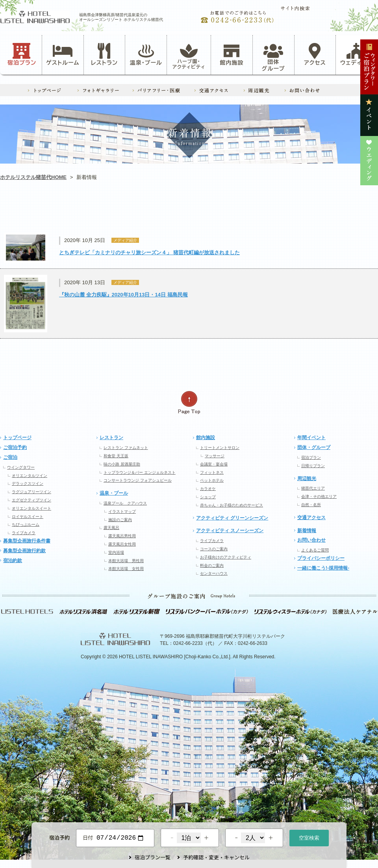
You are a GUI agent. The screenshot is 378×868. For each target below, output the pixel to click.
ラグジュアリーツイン (31, 492)
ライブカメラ (24, 533)
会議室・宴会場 (214, 464)
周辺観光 (307, 479)
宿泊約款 (13, 561)
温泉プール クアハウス (125, 503)
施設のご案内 (120, 520)
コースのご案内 (214, 549)
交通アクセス (311, 518)
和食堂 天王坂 (116, 456)
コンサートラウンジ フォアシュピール (138, 480)
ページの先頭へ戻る (189, 403)
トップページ (17, 438)
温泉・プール (146, 54)
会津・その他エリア (319, 496)
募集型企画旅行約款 (24, 551)
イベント (264, 211)
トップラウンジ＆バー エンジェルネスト (140, 472)
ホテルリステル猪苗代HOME (33, 177)
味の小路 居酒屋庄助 (122, 464)
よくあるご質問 (315, 550)
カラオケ (208, 489)
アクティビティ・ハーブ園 (113, 211)
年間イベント (311, 438)
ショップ (208, 497)
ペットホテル (212, 480)
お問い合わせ (311, 540)
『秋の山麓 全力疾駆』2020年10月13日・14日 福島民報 (123, 295)
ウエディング (340, 211)
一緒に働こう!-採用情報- (323, 568)
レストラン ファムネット (126, 448)
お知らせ (38, 211)
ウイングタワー (21, 467)
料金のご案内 (212, 565)
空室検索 (309, 837)
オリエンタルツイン (30, 476)
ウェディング (357, 54)
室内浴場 (116, 552)
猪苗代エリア (313, 488)
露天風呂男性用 (122, 536)
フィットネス (212, 472)
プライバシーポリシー (321, 558)
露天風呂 (111, 528)
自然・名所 (311, 505)
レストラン (104, 54)
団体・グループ (314, 447)
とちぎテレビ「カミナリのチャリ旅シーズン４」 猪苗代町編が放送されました (149, 252)
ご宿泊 (10, 457)
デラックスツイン (28, 483)
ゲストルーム (63, 54)
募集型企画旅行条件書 (27, 541)
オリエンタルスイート (31, 508)
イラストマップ (122, 511)
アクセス (315, 54)
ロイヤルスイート (28, 517)
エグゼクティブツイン (31, 500)
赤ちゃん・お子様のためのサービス (232, 505)
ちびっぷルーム (26, 524)
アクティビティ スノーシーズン (230, 531)
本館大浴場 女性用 (126, 569)
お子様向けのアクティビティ (226, 557)
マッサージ (215, 456)
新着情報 (307, 531)
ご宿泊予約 (15, 447)
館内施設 (232, 54)
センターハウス (214, 573)
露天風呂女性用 (122, 544)
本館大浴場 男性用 (126, 561)
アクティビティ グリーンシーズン (232, 518)
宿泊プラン (22, 54)
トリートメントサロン (220, 448)
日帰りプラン (313, 466)
